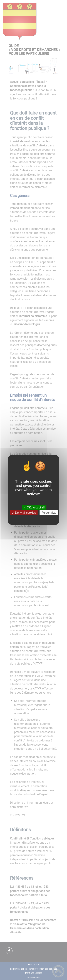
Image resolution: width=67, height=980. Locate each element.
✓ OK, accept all (34, 507)
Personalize (49, 513)
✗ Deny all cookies (24, 513)
